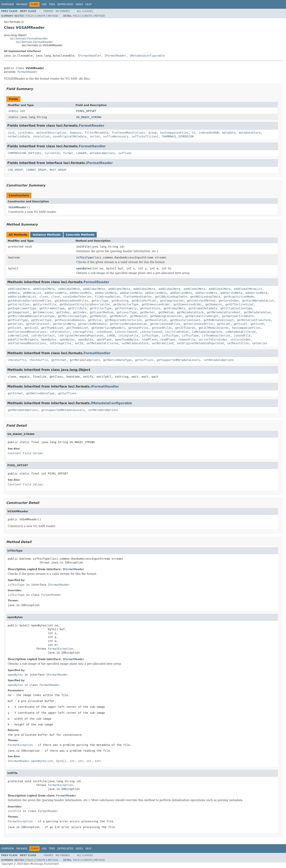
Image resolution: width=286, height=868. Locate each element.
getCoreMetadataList (258, 301)
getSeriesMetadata (92, 324)
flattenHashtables (138, 297)
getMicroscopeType (72, 316)
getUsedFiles (138, 328)
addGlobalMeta (19, 289)
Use (44, 4)
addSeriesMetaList (22, 297)
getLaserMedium (101, 312)
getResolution (156, 320)
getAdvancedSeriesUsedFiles (29, 301)
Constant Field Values (25, 453)
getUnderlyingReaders (108, 328)
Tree (52, 4)
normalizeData (19, 136)
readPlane (149, 339)
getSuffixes (144, 360)
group (153, 133)
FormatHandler (92, 146)
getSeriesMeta (64, 324)
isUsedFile (242, 336)
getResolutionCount (185, 320)
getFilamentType (52, 308)
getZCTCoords (185, 328)
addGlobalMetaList (248, 289)
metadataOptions (102, 153)
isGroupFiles (83, 332)
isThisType (85, 258)
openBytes (84, 268)
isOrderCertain (43, 336)
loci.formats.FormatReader (34, 42)
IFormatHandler (89, 56)
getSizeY (14, 328)
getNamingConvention (166, 316)
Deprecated (65, 4)
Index (79, 4)
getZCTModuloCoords (214, 328)
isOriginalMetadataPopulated (81, 336)
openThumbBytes (127, 339)
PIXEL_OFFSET (86, 111)
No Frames (63, 11)
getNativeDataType (117, 360)
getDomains (214, 304)
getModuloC (98, 316)
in (194, 133)
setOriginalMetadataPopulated (200, 343)
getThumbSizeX (52, 328)
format (68, 153)
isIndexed (104, 332)
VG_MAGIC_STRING (89, 117)
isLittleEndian (177, 332)
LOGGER (82, 153)
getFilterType (101, 308)
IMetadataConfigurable (147, 56)
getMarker (148, 312)
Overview (8, 4)
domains (76, 133)
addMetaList (32, 293)
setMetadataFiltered (102, 343)
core (11, 133)
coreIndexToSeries (77, 297)
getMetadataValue (257, 312)
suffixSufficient (145, 136)
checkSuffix (17, 360)
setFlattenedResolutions (27, 343)
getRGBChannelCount (219, 320)
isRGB (111, 336)
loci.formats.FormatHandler (29, 39)
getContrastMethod (201, 301)
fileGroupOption (107, 297)
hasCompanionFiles (174, 133)
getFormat (59, 360)
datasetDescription (51, 133)
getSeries (15, 324)
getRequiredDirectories (123, 320)
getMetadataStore (190, 312)
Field (30, 16)
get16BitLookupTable (171, 297)
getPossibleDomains (70, 320)
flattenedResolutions (128, 133)
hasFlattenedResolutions (27, 332)
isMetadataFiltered (241, 332)
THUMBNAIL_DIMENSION (178, 136)
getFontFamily (126, 308)
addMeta (14, 293)
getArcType (100, 301)
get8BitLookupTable (205, 297)
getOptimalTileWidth (238, 316)
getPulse (95, 320)
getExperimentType (22, 308)
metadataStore (250, 133)
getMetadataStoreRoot (224, 312)
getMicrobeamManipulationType (31, 316)
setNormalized (163, 343)
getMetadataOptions (85, 360)
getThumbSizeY (77, 328)
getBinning (120, 301)
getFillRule (77, 308)
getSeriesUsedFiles (165, 324)
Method (53, 16)
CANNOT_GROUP (36, 170)
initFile (83, 247)
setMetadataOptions (219, 360)
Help (88, 4)
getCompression (172, 301)
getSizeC (224, 324)
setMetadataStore (135, 343)
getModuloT (118, 316)
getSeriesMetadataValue (128, 324)
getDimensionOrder (156, 304)
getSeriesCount (38, 324)
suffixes (125, 153)
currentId (52, 153)
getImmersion (43, 312)
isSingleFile (128, 336)
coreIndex (25, 133)
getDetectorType (126, 304)
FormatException (60, 649)
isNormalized (18, 336)
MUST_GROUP (58, 170)
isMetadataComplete (207, 332)
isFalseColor (60, 332)
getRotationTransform (254, 320)
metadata (229, 133)
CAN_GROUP (15, 170)
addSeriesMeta (55, 293)
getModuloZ (138, 316)
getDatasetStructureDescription (85, 304)
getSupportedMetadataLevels (178, 360)
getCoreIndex (229, 301)
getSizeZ (31, 328)
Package (22, 4)
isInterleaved (126, 332)
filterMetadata (97, 133)
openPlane (104, 339)
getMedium (166, 312)
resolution (41, 136)
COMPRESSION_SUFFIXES (25, 153)
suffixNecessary (116, 136)
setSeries (260, 343)
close (44, 297)
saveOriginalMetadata (70, 136)
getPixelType (18, 320)
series (95, 136)
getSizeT (240, 324)
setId (79, 343)
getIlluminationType (236, 308)
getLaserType (127, 312)
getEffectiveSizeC (240, 304)
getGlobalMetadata (203, 308)
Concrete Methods (80, 235)
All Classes (85, 11)
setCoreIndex (240, 339)
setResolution (238, 343)
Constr (40, 16)
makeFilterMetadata (23, 339)
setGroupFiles (61, 343)
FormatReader (27, 72)
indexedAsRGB (209, 133)
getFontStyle (150, 308)
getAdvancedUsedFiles (71, 301)
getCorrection (19, 304)
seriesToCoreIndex (213, 339)
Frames (49, 11)
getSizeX (257, 324)
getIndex (63, 312)
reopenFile (187, 339)
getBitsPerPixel (144, 301)
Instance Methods (46, 235)
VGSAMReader (18, 207)
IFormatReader (115, 56)
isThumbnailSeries (216, 336)
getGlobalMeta (174, 308)
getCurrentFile (44, 304)
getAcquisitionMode (239, 297)
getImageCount (19, 312)
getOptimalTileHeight (202, 316)
